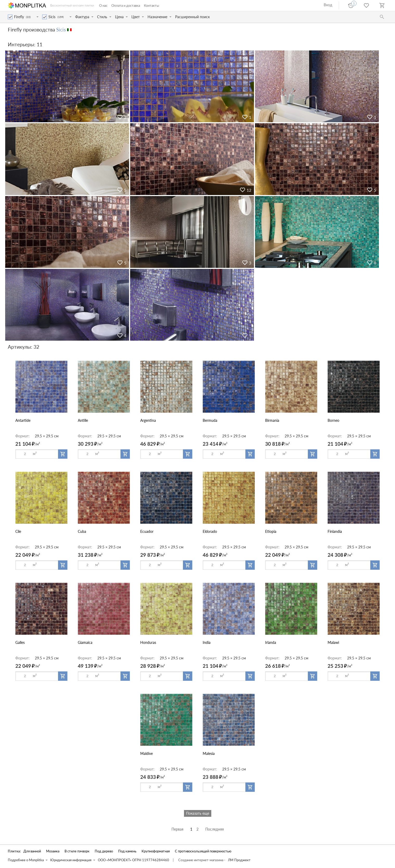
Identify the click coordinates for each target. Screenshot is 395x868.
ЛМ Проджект (239, 860)
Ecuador (147, 531)
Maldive (146, 753)
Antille (83, 420)
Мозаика (53, 851)
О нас (103, 5)
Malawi (333, 642)
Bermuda (210, 420)
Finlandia (335, 531)
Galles (20, 642)
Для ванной (32, 851)
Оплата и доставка (126, 5)
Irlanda (271, 642)
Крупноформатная (156, 851)
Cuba (82, 531)
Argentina (148, 420)
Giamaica (85, 642)
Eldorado (210, 531)
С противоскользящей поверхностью (203, 851)
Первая (177, 829)
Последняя (215, 829)
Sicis (61, 30)
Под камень (127, 851)
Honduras (148, 642)
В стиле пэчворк (77, 851)
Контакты (151, 5)
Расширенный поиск (192, 17)
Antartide (23, 420)
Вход (328, 5)
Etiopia (271, 531)
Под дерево (104, 851)
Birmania (272, 420)
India (207, 642)
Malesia (209, 753)
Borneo (333, 420)
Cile (18, 531)
